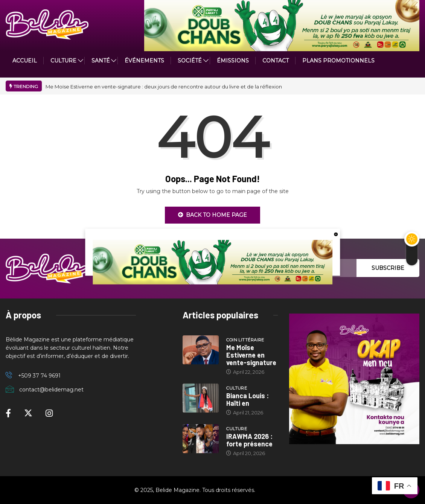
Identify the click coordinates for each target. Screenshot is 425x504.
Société (190, 61)
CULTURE (63, 61)
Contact (276, 61)
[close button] (336, 234)
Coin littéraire (245, 340)
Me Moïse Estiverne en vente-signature (251, 355)
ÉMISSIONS (233, 61)
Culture (237, 388)
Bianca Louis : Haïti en (248, 399)
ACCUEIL (25, 61)
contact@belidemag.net (51, 390)
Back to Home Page (212, 215)
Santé (101, 61)
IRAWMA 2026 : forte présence (249, 440)
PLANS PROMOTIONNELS (338, 61)
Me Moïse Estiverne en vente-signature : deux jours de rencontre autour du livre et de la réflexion (164, 87)
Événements (144, 61)
